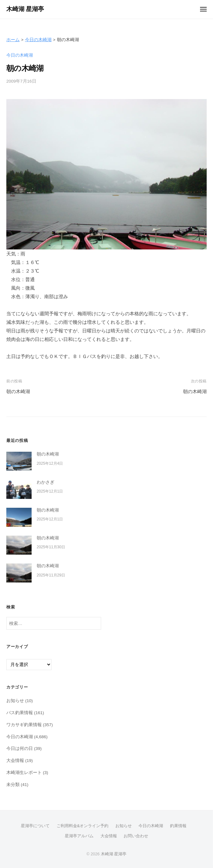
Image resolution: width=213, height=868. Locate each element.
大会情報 (15, 761)
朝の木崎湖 (18, 391)
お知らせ (15, 701)
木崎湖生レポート (24, 773)
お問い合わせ (136, 836)
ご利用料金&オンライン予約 (83, 826)
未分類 (13, 785)
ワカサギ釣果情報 (24, 725)
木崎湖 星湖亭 (25, 9)
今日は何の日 (20, 748)
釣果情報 (178, 826)
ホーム (13, 40)
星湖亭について (35, 826)
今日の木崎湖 (38, 40)
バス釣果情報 (20, 713)
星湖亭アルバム (79, 836)
